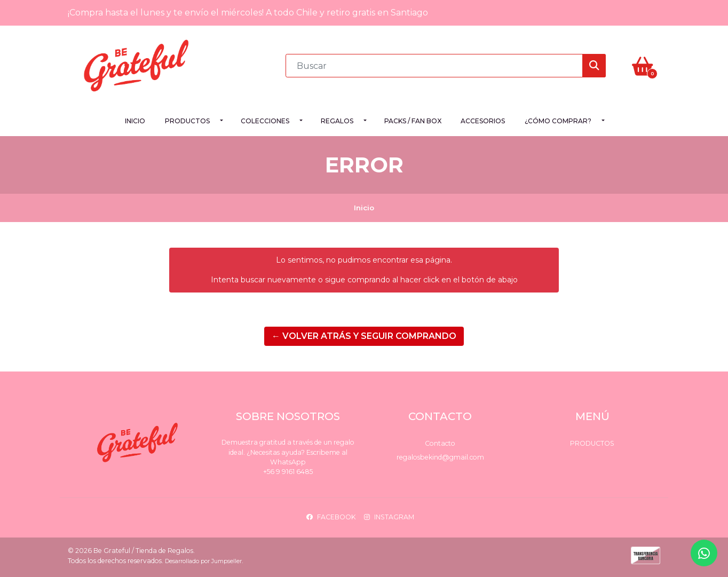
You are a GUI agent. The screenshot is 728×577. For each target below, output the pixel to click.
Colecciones (265, 121)
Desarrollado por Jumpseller (203, 561)
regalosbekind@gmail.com (440, 457)
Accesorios (483, 121)
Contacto (440, 443)
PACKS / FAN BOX (413, 121)
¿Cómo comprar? (558, 121)
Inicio (135, 121)
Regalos (337, 121)
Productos (187, 121)
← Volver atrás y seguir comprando (364, 336)
